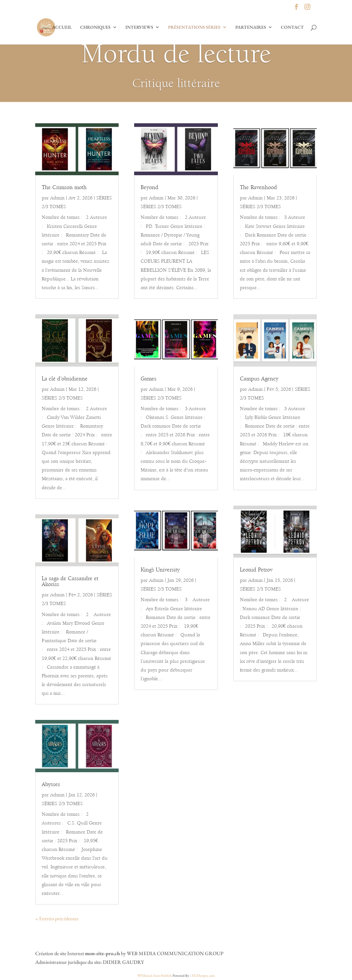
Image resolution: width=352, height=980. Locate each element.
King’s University (160, 570)
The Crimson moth (64, 188)
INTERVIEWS (139, 27)
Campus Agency (259, 379)
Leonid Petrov (256, 570)
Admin (57, 198)
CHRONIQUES (95, 27)
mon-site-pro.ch (102, 953)
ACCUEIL (62, 27)
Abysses (51, 785)
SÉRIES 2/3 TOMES (62, 398)
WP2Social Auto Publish (155, 975)
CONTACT (292, 27)
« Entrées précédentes (57, 919)
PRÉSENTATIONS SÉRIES (194, 27)
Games (149, 379)
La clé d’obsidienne (65, 379)
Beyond (149, 188)
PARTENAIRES (251, 27)
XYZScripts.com (203, 975)
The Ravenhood (258, 188)
